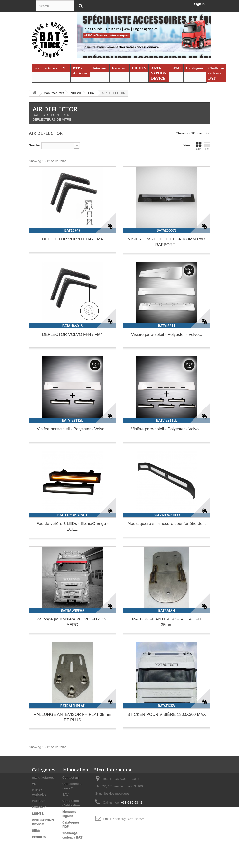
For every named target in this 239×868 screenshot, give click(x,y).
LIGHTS (139, 68)
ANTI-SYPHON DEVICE (159, 73)
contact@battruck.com (129, 819)
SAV (65, 794)
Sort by (34, 145)
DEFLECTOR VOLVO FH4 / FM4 (73, 239)
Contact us (70, 777)
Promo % (39, 837)
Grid (199, 146)
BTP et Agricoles (80, 71)
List (207, 146)
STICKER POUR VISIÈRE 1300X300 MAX (167, 714)
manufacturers (46, 68)
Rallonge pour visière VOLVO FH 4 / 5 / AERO (72, 622)
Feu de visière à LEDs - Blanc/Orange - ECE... (72, 526)
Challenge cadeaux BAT (216, 73)
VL (65, 68)
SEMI (176, 68)
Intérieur (100, 68)
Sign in (199, 4)
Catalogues (195, 68)
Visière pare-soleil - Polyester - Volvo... (167, 334)
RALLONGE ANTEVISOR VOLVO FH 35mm (166, 622)
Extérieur (119, 68)
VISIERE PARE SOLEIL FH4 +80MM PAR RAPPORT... (167, 242)
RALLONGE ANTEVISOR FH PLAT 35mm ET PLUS (73, 717)
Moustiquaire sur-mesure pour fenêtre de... (166, 524)
